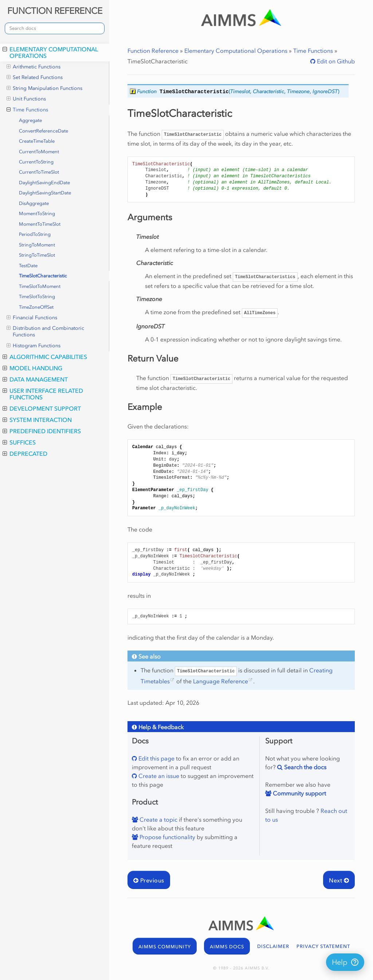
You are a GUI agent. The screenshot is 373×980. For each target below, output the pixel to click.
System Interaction (37, 420)
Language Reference (221, 681)
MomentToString (37, 214)
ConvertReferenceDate (44, 131)
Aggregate (30, 120)
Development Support (42, 408)
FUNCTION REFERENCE (55, 11)
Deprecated (25, 454)
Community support (299, 793)
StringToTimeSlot (37, 255)
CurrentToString (36, 162)
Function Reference (153, 51)
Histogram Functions (34, 346)
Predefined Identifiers (42, 431)
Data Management (35, 379)
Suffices (19, 442)
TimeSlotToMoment (40, 286)
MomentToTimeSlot (40, 224)
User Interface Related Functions (43, 394)
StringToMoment (37, 245)
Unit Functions (26, 99)
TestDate (28, 266)
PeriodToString (35, 234)
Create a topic (158, 819)
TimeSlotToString (37, 297)
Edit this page (156, 758)
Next (339, 880)
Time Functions (27, 110)
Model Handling (32, 368)
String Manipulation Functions (44, 88)
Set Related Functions (35, 78)
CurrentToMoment (39, 152)
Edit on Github (335, 61)
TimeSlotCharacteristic (43, 276)
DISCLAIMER (273, 946)
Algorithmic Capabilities (45, 357)
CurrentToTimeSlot (39, 172)
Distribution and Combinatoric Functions (45, 331)
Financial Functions (32, 318)
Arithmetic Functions (34, 67)
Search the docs (305, 767)
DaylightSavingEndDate (44, 183)
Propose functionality (167, 837)
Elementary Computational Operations (50, 52)
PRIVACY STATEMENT (323, 946)
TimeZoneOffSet (36, 307)
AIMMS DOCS (227, 947)
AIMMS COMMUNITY (165, 947)
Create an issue (158, 776)
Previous (149, 880)
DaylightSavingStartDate (45, 193)
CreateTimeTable (37, 141)
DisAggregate (34, 203)
